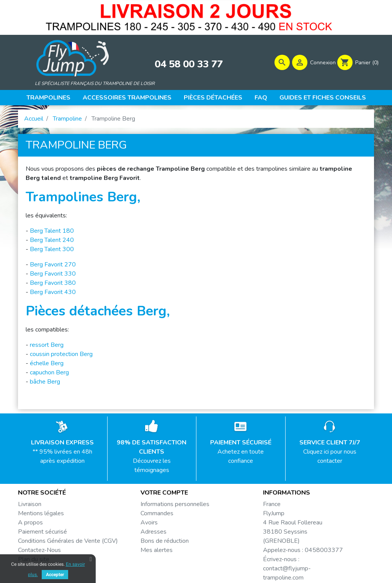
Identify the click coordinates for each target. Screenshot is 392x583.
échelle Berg (47, 364)
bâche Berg (45, 382)
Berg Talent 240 (52, 241)
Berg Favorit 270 (53, 265)
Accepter (55, 575)
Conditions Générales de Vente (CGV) (68, 542)
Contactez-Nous (39, 551)
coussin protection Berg (61, 355)
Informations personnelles (175, 505)
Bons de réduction (165, 542)
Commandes (157, 514)
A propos (30, 523)
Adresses (154, 532)
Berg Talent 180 (52, 232)
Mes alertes (157, 551)
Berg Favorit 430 (53, 293)
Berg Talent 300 (52, 250)
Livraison (30, 505)
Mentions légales (41, 514)
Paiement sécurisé (42, 532)
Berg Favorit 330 (53, 274)
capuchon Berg (49, 373)
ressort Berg (47, 346)
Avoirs (149, 523)
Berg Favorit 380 (53, 284)
